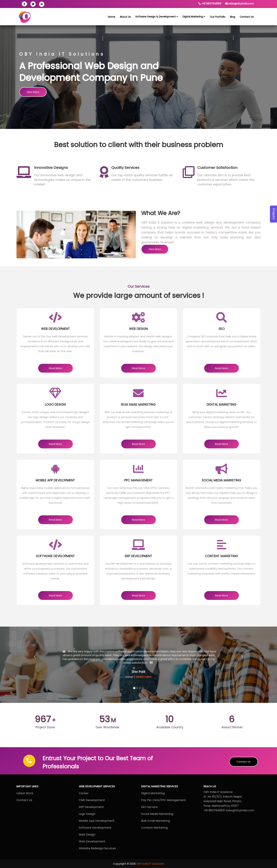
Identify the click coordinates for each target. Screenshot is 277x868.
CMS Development (92, 800)
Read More (55, 368)
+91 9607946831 (211, 4)
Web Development (92, 841)
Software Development (95, 828)
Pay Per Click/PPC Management (163, 800)
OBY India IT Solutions (150, 864)
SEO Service (149, 807)
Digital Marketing (194, 17)
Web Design (87, 835)
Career (84, 793)
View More (33, 92)
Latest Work (25, 793)
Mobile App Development (97, 821)
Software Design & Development (157, 17)
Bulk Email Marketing (155, 821)
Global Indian (144, 677)
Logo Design (87, 814)
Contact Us (244, 762)
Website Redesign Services (97, 848)
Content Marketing (154, 828)
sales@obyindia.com (241, 4)
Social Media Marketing (157, 814)
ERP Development (92, 807)
